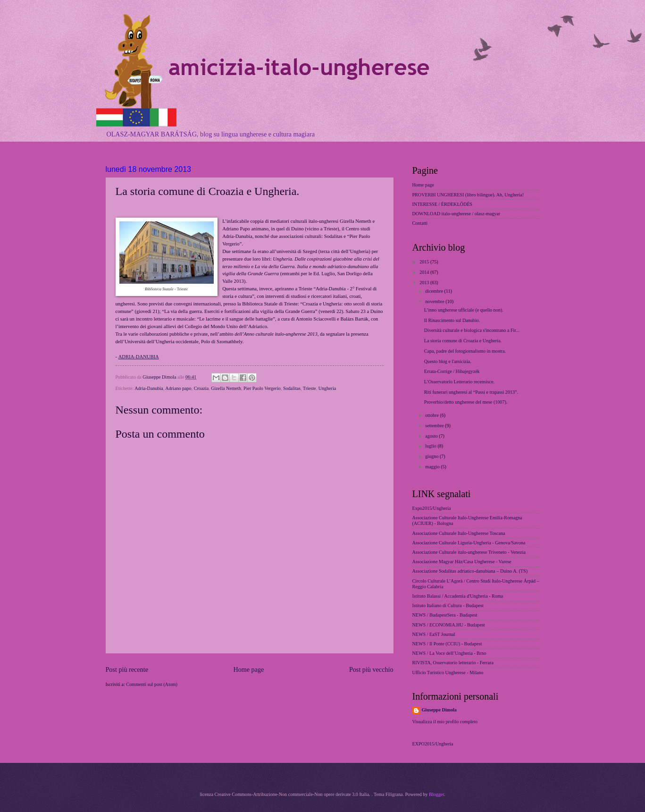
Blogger (436, 794)
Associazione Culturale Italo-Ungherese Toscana (459, 533)
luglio (431, 446)
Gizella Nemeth (226, 388)
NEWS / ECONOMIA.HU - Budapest (449, 625)
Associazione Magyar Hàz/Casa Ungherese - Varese (462, 562)
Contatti (420, 223)
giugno (432, 456)
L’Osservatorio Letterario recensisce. (459, 382)
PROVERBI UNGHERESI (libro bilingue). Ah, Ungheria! (468, 195)
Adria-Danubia (149, 388)
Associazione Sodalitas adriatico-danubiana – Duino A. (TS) (470, 571)
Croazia (201, 388)
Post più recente (127, 669)
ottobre (432, 415)
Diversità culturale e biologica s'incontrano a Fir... (472, 330)
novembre (435, 301)
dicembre (435, 291)
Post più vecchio (371, 669)
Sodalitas (292, 388)
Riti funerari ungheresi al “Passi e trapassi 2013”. (471, 392)
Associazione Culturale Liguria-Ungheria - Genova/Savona (469, 543)
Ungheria (327, 388)
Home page (248, 669)
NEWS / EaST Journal (434, 634)
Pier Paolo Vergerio (262, 388)
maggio (433, 467)
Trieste (310, 388)
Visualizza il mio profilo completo (445, 722)
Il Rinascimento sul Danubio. (452, 320)
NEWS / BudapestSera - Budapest (445, 615)
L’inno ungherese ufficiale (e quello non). (464, 310)
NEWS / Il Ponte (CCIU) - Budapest (447, 644)
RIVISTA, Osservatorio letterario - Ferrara (453, 663)
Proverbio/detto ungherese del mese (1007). (466, 402)
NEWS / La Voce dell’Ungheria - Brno (449, 653)
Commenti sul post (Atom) (152, 684)
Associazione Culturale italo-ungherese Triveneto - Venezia (469, 552)
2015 (425, 262)
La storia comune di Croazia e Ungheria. (463, 341)
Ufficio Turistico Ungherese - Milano (448, 672)
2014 (425, 272)
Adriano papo (178, 388)
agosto (432, 436)
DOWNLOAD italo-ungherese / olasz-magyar (457, 214)
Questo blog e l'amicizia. (448, 361)
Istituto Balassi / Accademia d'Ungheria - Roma (458, 596)
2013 (425, 283)
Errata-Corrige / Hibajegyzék (452, 371)
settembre (435, 426)
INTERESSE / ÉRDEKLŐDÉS (443, 204)
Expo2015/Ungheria (432, 508)
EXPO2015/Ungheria (433, 744)
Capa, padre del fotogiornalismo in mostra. (465, 351)
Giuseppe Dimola (439, 710)
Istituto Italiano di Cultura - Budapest (448, 605)
